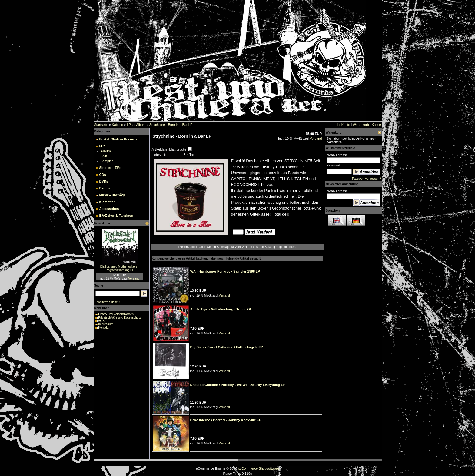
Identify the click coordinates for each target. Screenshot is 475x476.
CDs (103, 175)
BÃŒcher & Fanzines (116, 216)
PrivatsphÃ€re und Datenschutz (120, 318)
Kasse (376, 125)
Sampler (106, 161)
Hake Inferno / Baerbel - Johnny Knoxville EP (226, 420)
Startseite (101, 125)
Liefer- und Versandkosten (116, 314)
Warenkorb (361, 125)
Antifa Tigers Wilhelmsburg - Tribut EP (221, 309)
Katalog (117, 125)
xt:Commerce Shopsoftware (259, 468)
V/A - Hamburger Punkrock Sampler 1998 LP (225, 271)
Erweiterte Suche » (108, 302)
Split (103, 156)
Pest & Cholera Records (118, 139)
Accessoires (109, 209)
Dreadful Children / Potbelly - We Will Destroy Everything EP (238, 385)
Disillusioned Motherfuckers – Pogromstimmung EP (120, 268)
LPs (130, 125)
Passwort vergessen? (367, 179)
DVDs (104, 181)
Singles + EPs (110, 168)
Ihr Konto (343, 125)
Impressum (106, 324)
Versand (134, 278)
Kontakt (103, 328)
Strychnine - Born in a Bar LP (171, 125)
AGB (101, 321)
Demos (105, 188)
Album (141, 125)
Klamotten (108, 202)
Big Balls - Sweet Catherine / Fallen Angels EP (227, 347)
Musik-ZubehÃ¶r (112, 195)
